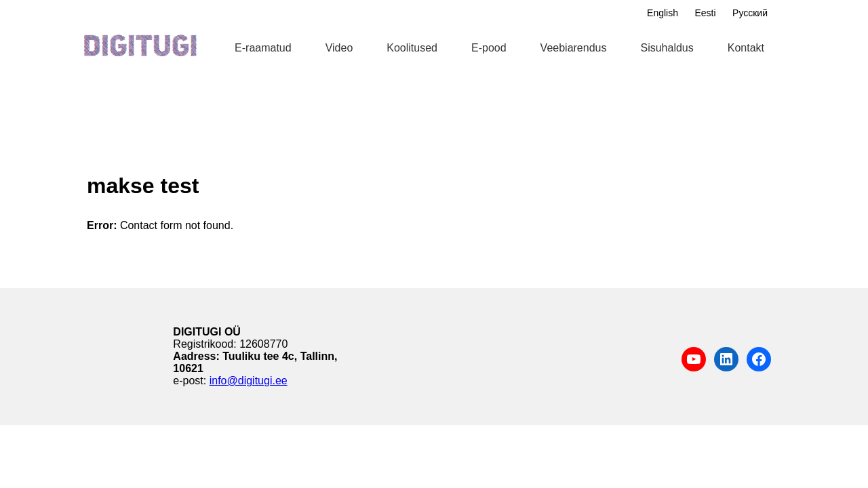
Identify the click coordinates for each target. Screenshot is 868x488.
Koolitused (412, 48)
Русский (750, 13)
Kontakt (746, 48)
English (663, 13)
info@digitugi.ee (249, 381)
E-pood (489, 48)
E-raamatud (263, 48)
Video (339, 48)
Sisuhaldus (667, 48)
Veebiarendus (574, 48)
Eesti (705, 13)
